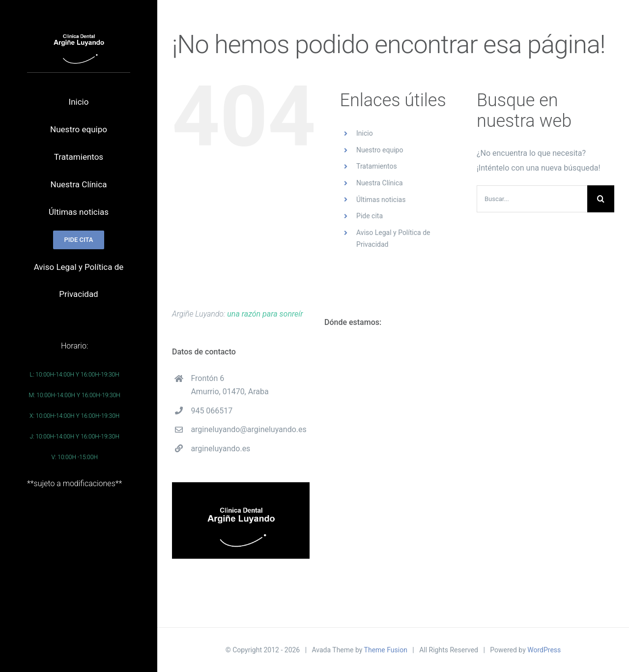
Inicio (365, 133)
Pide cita (370, 216)
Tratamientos (377, 166)
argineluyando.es (220, 449)
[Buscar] (601, 199)
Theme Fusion (386, 650)
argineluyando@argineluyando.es (248, 429)
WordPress (544, 650)
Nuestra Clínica (380, 183)
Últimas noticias (381, 200)
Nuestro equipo (380, 150)
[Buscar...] (532, 199)
